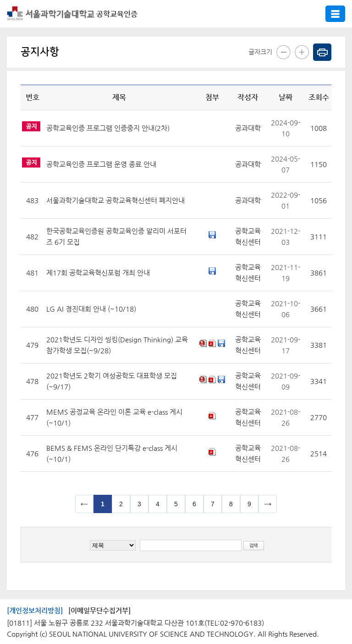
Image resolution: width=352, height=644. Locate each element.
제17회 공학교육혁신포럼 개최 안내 (98, 273)
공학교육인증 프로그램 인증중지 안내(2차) (108, 128)
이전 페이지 (84, 504)
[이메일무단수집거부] (99, 610)
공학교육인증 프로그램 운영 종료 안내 (101, 164)
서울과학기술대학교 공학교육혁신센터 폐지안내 (115, 200)
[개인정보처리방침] (35, 610)
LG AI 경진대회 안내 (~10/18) (91, 309)
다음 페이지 (268, 504)
